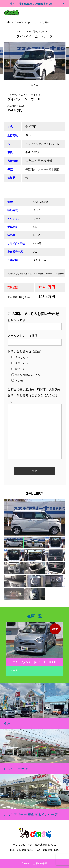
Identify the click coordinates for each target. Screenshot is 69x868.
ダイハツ (21, 31)
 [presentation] (3, 642)
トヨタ (14, 670)
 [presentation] (66, 642)
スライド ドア (45, 31)
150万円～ (32, 31)
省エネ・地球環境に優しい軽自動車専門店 (31, 4)
